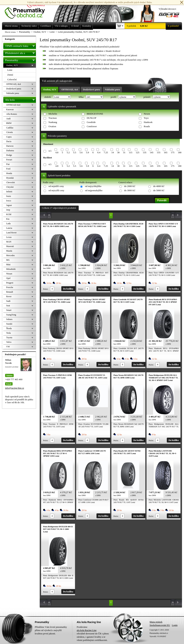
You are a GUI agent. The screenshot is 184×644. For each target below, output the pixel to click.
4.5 (50, 151)
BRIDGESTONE (95, 114)
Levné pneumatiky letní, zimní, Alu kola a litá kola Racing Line (28, 9)
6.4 (99, 152)
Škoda (9, 328)
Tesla (8, 333)
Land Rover (11, 233)
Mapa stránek (156, 622)
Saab (8, 301)
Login (175, 625)
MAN (9, 242)
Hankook (148, 122)
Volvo (9, 342)
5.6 (81, 152)
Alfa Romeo (12, 114)
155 (159, 152)
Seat (8, 306)
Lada (8, 223)
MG (8, 260)
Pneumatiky (20, 59)
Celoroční (12, 79)
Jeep (8, 210)
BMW (9, 123)
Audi (8, 119)
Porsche (10, 287)
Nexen (147, 114)
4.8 (57, 152)
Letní (10, 70)
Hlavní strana (10, 32)
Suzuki (9, 324)
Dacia (9, 141)
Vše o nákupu (61, 26)
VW (8, 347)
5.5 (75, 152)
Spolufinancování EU (160, 625)
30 (118, 152)
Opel (8, 278)
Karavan (10, 109)
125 (138, 152)
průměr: (147, 97)
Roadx (147, 126)
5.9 (87, 152)
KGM (9, 214)
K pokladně (172, 26)
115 (131, 152)
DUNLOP (92, 118)
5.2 (68, 152)
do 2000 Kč (130, 186)
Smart (9, 310)
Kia (8, 219)
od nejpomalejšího (94, 190)
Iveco (9, 201)
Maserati (10, 246)
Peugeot (10, 283)
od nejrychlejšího (93, 186)
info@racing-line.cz (15, 388)
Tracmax (53, 118)
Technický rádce (29, 26)
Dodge (9, 155)
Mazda (9, 251)
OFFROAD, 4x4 (70, 89)
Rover (9, 296)
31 (124, 152)
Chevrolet (10, 182)
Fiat (8, 164)
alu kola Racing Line (87, 630)
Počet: (46, 289)
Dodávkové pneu (92, 89)
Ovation (52, 126)
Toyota (9, 338)
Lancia (9, 228)
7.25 (106, 152)
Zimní (10, 75)
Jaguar (9, 205)
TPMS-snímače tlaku (20, 45)
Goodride (91, 122)
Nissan (9, 274)
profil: (114, 97)
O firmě (75, 26)
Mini (8, 265)
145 (152, 152)
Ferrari (9, 160)
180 (180, 152)
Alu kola (20, 99)
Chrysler (10, 187)
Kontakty (87, 26)
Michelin (53, 114)
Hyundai (10, 178)
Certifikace (46, 26)
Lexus (9, 237)
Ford (8, 169)
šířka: (82, 97)
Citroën (9, 132)
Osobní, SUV (50, 89)
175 (173, 152)
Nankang (53, 122)
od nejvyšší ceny (56, 190)
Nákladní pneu (112, 89)
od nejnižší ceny (56, 186)
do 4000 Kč (159, 186)
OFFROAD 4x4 (13, 105)
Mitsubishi (11, 269)
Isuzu (9, 196)
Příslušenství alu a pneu (20, 53)
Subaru (9, 319)
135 (145, 152)
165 (166, 152)
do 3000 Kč (130, 190)
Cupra (9, 137)
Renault (10, 292)
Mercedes (10, 255)
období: (48, 97)
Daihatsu (10, 151)
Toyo (146, 118)
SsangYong (11, 315)
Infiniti (9, 192)
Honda (9, 173)
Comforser (92, 126)
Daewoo (10, 146)
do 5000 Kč (159, 190)
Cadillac (10, 128)
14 (112, 152)
